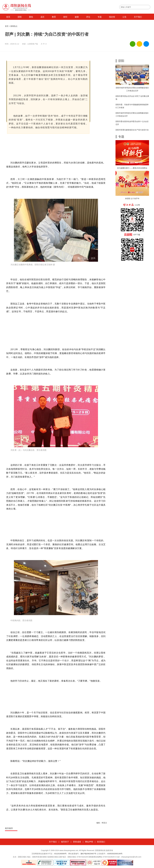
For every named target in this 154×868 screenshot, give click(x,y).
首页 (8, 17)
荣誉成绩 (77, 842)
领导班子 (65, 842)
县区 (42, 17)
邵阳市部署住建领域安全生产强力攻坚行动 (132, 130)
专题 (100, 17)
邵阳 (20, 17)
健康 (77, 17)
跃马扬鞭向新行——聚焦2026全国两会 (132, 168)
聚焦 (31, 17)
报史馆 (112, 17)
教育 (54, 17)
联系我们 (101, 842)
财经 (65, 17)
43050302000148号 (115, 854)
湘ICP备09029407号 (88, 854)
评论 (88, 17)
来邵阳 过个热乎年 (132, 199)
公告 (124, 17)
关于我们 (138, 17)
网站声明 (89, 842)
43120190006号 (60, 854)
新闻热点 (14, 26)
